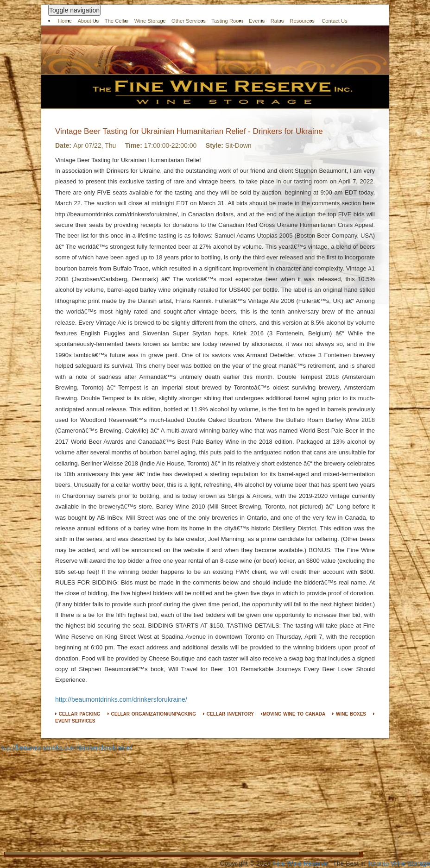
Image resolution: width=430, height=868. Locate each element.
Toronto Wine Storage (399, 863)
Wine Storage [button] (150, 21)
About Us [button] (88, 21)
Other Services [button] (189, 21)
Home (65, 21)
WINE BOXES (349, 714)
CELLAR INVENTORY (228, 714)
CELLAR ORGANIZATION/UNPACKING (152, 714)
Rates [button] (277, 21)
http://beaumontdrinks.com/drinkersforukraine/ (121, 699)
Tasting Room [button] (227, 21)
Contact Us (335, 21)
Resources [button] (302, 21)
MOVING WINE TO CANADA (293, 714)
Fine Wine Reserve (300, 863)
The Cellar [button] (117, 21)
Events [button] (257, 21)
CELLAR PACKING (78, 714)
